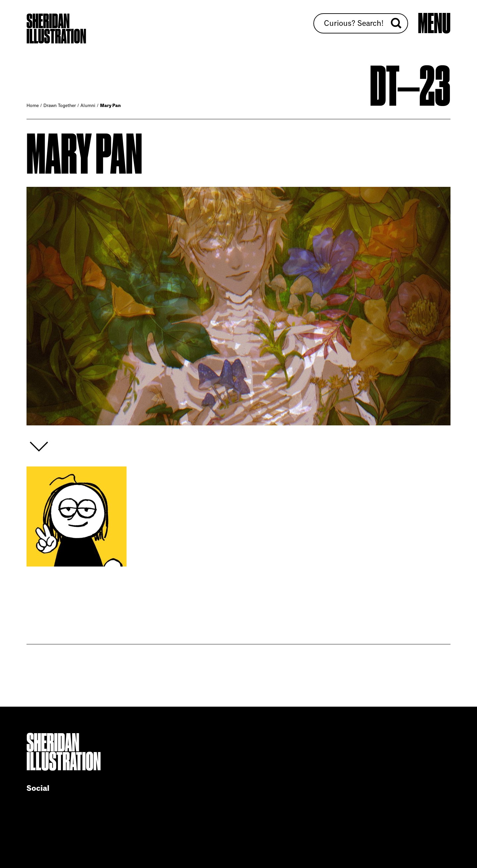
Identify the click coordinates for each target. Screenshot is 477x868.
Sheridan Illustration (56, 29)
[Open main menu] (434, 24)
